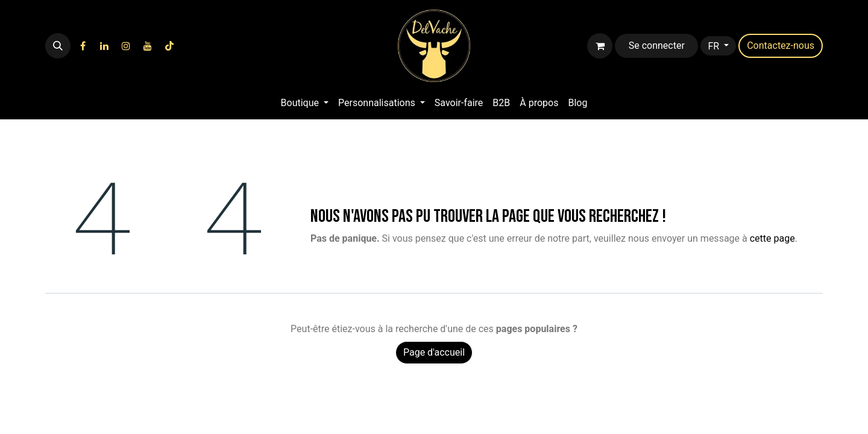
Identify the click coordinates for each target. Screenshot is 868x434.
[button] (58, 46)
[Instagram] (126, 46)
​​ (781, 46)
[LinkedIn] (104, 46)
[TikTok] (169, 46)
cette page (772, 238)
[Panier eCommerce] (600, 46)
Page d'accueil (434, 352)
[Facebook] (83, 46)
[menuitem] (305, 103)
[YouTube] (148, 46)
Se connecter (657, 46)
